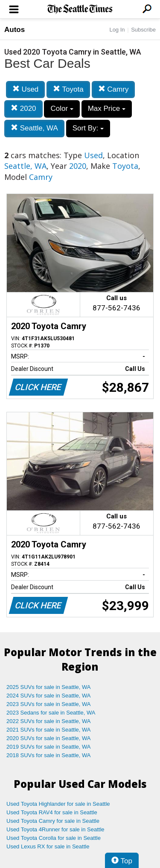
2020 (23, 108)
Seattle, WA (34, 128)
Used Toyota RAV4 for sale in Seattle (52, 812)
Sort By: (88, 128)
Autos (15, 30)
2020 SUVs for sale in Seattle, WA (49, 738)
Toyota (68, 89)
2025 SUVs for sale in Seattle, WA (49, 687)
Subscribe (143, 30)
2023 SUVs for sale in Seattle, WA (49, 704)
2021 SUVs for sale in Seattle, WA (49, 730)
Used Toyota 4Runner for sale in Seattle (55, 829)
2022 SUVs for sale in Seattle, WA (49, 721)
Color (62, 108)
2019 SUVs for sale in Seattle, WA (49, 747)
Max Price (107, 108)
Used (25, 89)
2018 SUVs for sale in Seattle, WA (49, 755)
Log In (117, 30)
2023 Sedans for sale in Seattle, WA (51, 713)
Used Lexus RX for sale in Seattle (48, 846)
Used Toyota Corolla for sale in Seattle (54, 838)
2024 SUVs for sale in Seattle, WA (49, 696)
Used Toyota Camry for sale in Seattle (53, 821)
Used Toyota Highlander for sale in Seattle (58, 804)
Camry (113, 89)
